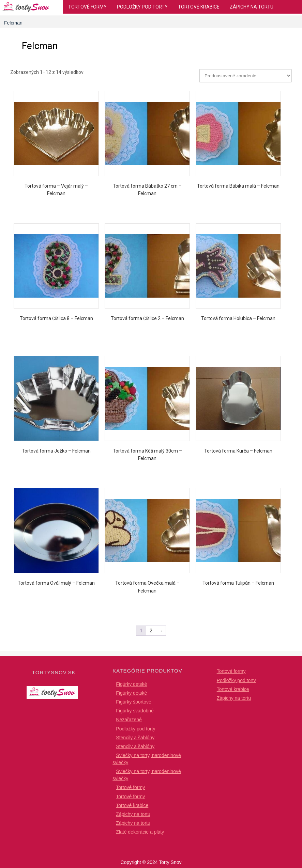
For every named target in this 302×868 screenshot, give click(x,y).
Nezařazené (129, 720)
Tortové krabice (199, 7)
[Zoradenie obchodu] (246, 76)
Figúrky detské (131, 684)
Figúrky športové (133, 702)
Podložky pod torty (142, 7)
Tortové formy (87, 7)
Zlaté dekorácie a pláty (140, 832)
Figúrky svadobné (135, 711)
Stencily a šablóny (135, 738)
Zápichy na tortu (252, 7)
